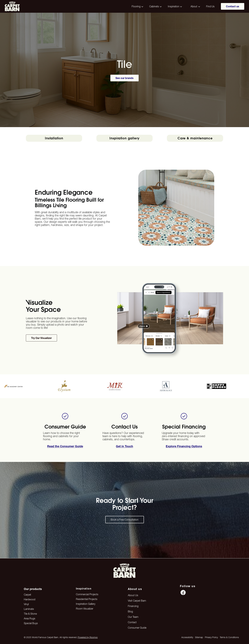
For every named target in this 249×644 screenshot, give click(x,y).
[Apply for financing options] (124, 446)
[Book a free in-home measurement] (184, 446)
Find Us (210, 6)
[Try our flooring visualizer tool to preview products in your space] (41, 338)
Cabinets (154, 6)
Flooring (136, 6)
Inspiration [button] (174, 6)
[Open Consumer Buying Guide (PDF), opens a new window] (65, 446)
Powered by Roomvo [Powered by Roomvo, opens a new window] (88, 637)
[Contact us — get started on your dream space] (125, 520)
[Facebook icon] (183, 593)
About (194, 6)
